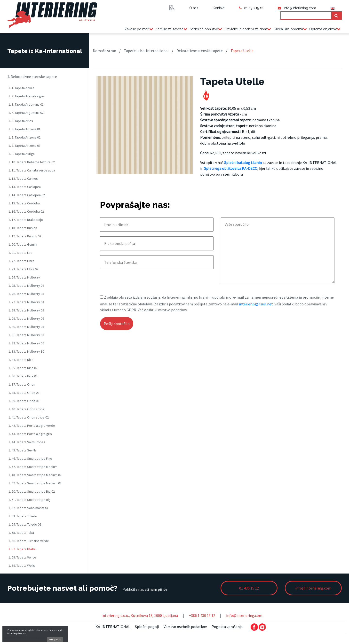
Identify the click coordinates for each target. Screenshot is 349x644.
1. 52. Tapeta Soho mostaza (28, 508)
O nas (194, 8)
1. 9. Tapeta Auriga (22, 154)
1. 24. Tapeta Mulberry (24, 277)
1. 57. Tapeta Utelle (22, 549)
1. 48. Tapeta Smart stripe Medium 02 (35, 475)
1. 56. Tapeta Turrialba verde (29, 541)
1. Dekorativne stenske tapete (32, 77)
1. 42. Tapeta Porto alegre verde (32, 426)
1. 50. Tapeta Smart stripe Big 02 (32, 491)
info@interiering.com (244, 615)
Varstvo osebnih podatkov (185, 627)
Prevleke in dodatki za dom (246, 29)
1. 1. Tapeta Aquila (21, 88)
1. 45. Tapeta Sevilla (23, 450)
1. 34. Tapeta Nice (21, 360)
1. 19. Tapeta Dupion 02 (25, 236)
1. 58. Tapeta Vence (22, 557)
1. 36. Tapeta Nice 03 (23, 376)
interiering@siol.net (256, 304)
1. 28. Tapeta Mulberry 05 (26, 310)
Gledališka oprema (288, 29)
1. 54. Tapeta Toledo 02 (25, 524)
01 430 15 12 (251, 8)
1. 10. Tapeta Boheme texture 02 (32, 162)
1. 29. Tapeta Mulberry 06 (26, 318)
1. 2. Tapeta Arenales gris (27, 96)
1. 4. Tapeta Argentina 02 (26, 113)
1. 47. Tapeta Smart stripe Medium (33, 467)
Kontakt (219, 8)
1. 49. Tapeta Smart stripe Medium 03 (35, 483)
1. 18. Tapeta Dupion (23, 228)
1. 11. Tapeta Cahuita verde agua (32, 170)
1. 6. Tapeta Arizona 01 (24, 129)
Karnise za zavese (170, 29)
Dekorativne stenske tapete (200, 51)
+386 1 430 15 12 (202, 615)
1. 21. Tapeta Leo (20, 253)
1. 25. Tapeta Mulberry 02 (26, 286)
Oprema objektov (323, 29)
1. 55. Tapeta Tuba (21, 533)
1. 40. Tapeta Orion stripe (27, 409)
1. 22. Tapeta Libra (21, 261)
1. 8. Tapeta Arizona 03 (24, 146)
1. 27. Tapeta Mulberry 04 (26, 302)
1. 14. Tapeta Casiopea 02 (27, 195)
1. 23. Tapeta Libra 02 (23, 269)
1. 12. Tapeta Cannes (23, 178)
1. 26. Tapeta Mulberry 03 (26, 294)
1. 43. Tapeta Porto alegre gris (30, 434)
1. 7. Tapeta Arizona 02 (24, 137)
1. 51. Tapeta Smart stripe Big (30, 500)
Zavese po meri (137, 29)
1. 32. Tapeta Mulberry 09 (26, 343)
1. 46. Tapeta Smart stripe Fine (30, 458)
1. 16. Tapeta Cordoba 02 (26, 211)
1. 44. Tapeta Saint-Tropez (27, 442)
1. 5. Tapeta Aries (21, 121)
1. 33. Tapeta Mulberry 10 (26, 351)
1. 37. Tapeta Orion (22, 384)
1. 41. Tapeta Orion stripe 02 (29, 417)
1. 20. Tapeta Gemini (23, 244)
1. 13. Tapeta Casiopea (25, 187)
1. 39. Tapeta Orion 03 (24, 401)
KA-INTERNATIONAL (113, 627)
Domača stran (104, 51)
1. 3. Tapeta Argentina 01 (26, 104)
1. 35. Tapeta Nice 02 (23, 368)
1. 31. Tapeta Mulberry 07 (26, 335)
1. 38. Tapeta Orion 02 (24, 393)
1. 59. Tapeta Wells (22, 566)
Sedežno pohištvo (204, 29)
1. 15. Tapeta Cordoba (24, 203)
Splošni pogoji (147, 627)
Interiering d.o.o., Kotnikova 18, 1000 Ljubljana (140, 615)
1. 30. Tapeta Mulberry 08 (26, 327)
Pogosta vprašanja (227, 627)
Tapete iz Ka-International (146, 51)
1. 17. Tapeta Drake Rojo (26, 220)
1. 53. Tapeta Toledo (23, 516)
